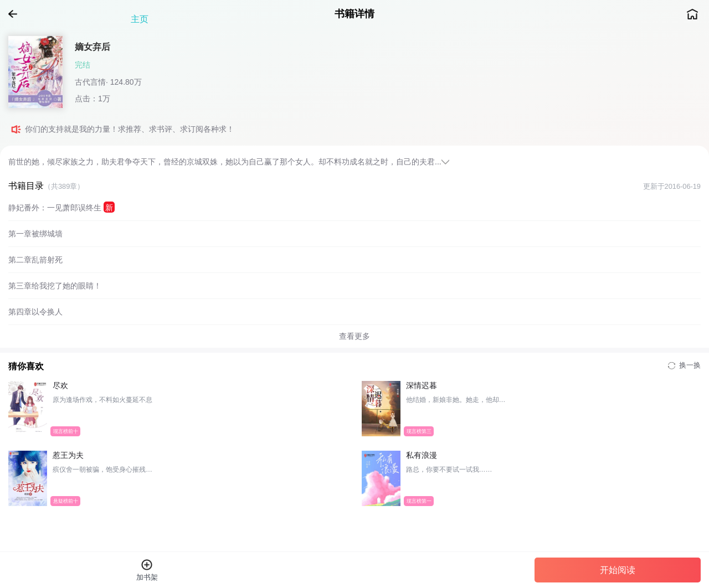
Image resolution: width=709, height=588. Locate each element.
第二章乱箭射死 (35, 260)
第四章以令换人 (35, 312)
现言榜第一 (418, 501)
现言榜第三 (418, 431)
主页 (692, 14)
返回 (17, 14)
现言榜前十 (66, 431)
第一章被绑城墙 (35, 234)
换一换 (684, 365)
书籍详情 (354, 14)
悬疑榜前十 (66, 501)
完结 (83, 65)
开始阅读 (618, 570)
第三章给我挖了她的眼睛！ (55, 286)
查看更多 (354, 336)
